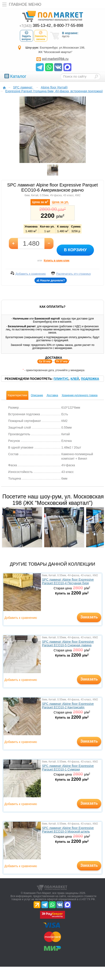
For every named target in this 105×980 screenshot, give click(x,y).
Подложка (90, 379)
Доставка (52, 395)
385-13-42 (35, 25)
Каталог (15, 76)
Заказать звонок (41, 36)
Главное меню (21, 4)
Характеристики (17, 395)
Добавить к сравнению (21, 618)
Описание (37, 395)
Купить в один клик (57, 261)
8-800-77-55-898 (68, 25)
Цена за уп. (60, 202)
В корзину (75, 250)
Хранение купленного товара (80, 395)
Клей (75, 379)
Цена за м (40, 202)
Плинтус (61, 379)
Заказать (89, 617)
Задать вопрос (26, 36)
